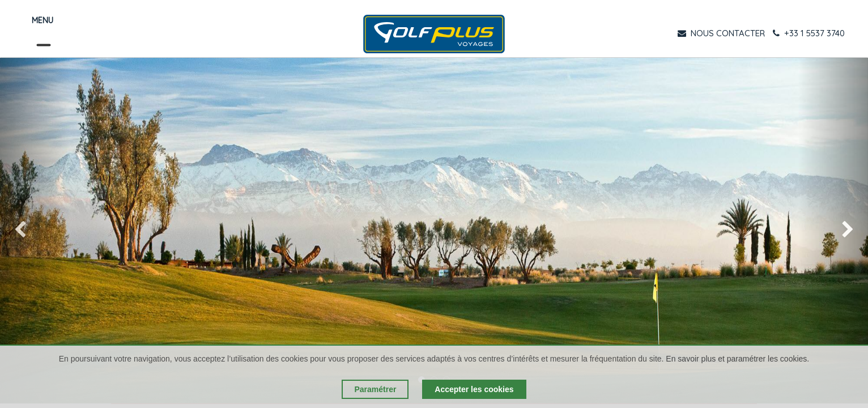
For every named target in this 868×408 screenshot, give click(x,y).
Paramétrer (375, 389)
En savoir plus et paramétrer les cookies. (737, 359)
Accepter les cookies (474, 389)
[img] (35, 231)
